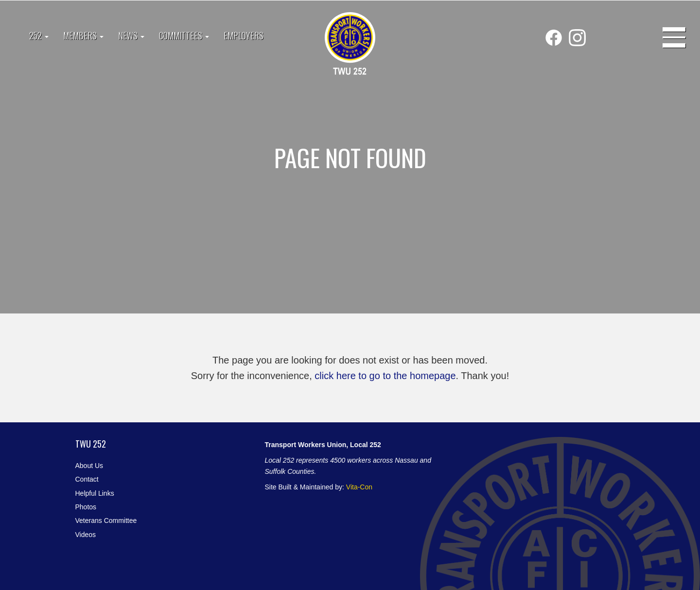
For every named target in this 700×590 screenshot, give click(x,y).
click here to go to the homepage (385, 376)
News (131, 35)
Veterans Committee (106, 521)
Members (83, 35)
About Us (89, 466)
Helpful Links (95, 493)
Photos (86, 507)
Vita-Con (359, 487)
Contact (87, 479)
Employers (244, 35)
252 (39, 35)
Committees (184, 35)
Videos (86, 535)
